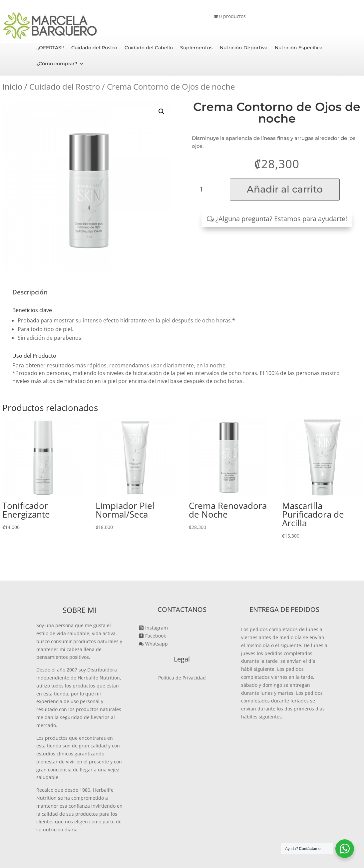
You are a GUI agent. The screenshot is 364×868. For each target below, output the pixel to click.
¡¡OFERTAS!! (50, 48)
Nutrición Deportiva (244, 48)
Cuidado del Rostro (94, 48)
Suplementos (196, 48)
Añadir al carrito (285, 189)
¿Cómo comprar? (57, 64)
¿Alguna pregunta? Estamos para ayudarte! (281, 219)
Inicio (12, 86)
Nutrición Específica (299, 48)
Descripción (30, 292)
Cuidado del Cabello (149, 48)
